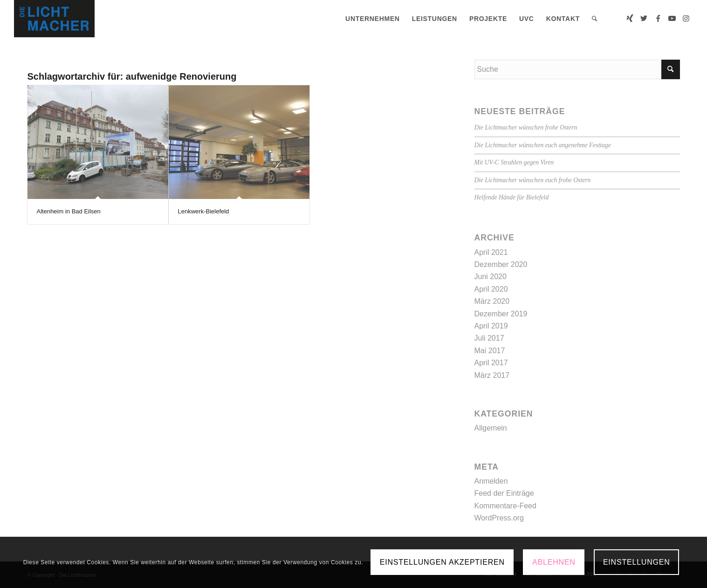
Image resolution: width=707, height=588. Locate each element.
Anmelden (491, 481)
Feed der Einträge (504, 493)
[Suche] (595, 19)
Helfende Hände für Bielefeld (512, 197)
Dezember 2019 (501, 314)
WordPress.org (499, 518)
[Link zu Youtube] (672, 18)
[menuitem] (373, 19)
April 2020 (491, 289)
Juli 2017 (489, 338)
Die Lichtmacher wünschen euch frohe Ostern (533, 180)
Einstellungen (637, 562)
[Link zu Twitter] (644, 18)
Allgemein (491, 428)
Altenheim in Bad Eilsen (69, 211)
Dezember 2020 (501, 264)
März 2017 (492, 375)
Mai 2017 (490, 351)
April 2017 (491, 363)
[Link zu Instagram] (686, 18)
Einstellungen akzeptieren (442, 562)
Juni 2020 (491, 277)
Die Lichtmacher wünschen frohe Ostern (526, 127)
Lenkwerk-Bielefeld (204, 211)
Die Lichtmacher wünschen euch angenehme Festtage (543, 145)
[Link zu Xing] (630, 18)
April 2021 (491, 252)
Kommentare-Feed (505, 506)
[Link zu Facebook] (658, 18)
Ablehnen (554, 562)
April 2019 (491, 326)
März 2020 (492, 301)
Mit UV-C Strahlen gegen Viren (514, 162)
